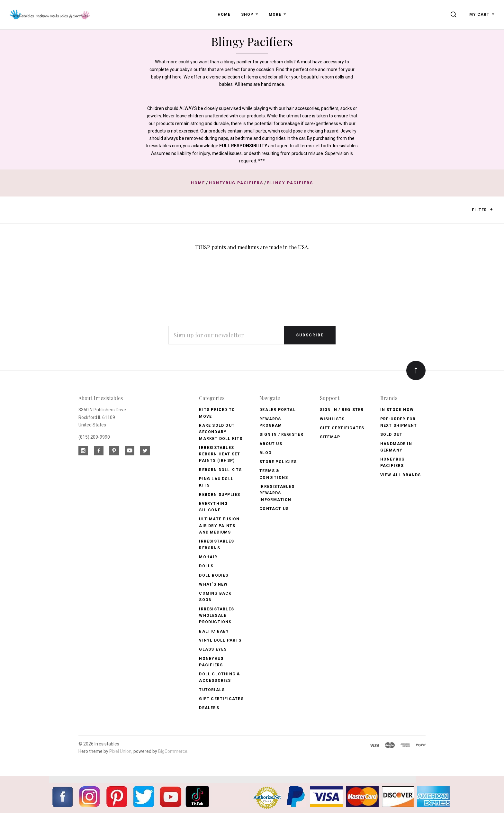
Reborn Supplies (220, 495)
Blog (265, 453)
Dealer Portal (278, 410)
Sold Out (392, 434)
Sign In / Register (281, 434)
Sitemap (330, 437)
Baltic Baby (214, 631)
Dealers (209, 708)
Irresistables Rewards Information (277, 493)
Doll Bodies (214, 575)
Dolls (206, 566)
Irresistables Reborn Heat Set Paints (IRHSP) (220, 454)
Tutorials (212, 690)
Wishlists (332, 419)
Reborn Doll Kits (220, 470)
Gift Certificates (221, 699)
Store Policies (278, 462)
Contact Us (274, 509)
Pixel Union (120, 751)
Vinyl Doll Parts (220, 640)
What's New (213, 584)
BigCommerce (173, 751)
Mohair (208, 557)
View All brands (401, 475)
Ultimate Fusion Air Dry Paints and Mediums (219, 526)
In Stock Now (397, 410)
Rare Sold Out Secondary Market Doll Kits (221, 432)
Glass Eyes (213, 649)
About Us (271, 444)
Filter (482, 210)
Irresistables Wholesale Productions (216, 616)
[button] (491, 209)
